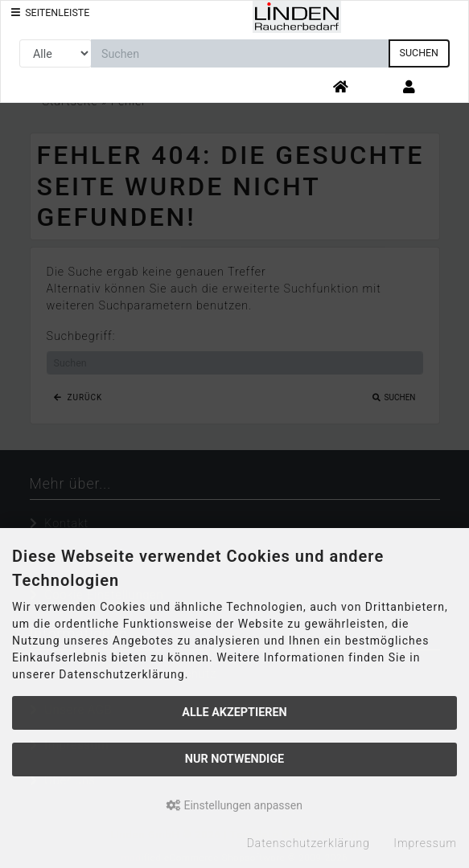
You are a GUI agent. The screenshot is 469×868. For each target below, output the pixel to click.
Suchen (419, 53)
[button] (409, 88)
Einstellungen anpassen (234, 805)
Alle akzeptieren (234, 712)
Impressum (425, 843)
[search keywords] (240, 53)
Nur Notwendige (234, 759)
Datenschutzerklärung (309, 843)
